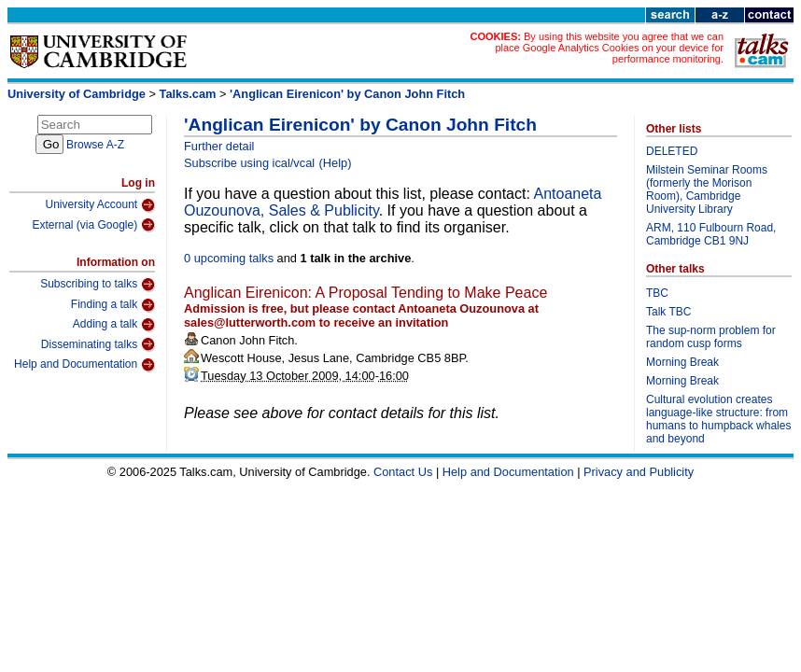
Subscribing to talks (98, 285)
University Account (100, 205)
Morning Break (682, 362)
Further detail (219, 146)
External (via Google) (93, 225)
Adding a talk (114, 325)
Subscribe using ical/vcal (249, 163)
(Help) (336, 163)
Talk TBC (668, 312)
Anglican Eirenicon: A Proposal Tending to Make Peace (365, 293)
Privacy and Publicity (639, 472)
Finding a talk (113, 305)
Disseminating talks (98, 344)
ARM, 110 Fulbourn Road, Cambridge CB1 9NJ (711, 234)
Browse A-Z (95, 145)
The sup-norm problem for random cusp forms (711, 337)
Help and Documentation (84, 365)
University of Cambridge (77, 94)
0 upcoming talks (229, 258)
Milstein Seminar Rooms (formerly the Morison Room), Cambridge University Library (707, 189)
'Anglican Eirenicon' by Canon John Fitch (347, 94)
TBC (657, 293)
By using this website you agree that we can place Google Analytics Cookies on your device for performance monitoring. (609, 48)
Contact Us (403, 472)
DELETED (672, 151)
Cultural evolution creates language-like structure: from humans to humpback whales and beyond (718, 419)
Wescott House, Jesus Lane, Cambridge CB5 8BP (333, 358)
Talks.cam (188, 94)
